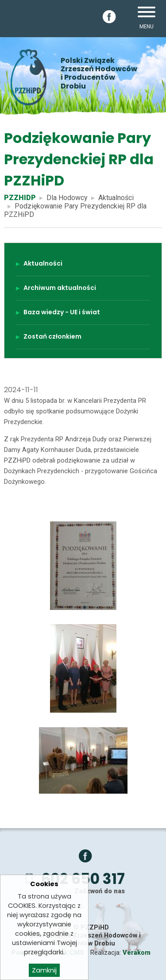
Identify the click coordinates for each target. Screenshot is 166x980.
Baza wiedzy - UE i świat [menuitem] (62, 312)
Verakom (137, 953)
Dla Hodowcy (67, 198)
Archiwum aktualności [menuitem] (60, 288)
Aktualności (116, 198)
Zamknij (44, 972)
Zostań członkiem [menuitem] (52, 336)
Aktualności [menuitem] (43, 263)
